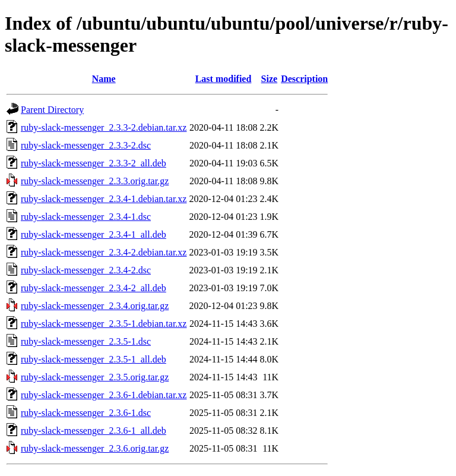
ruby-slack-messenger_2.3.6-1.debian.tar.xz (104, 395)
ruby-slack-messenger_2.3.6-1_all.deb (94, 431)
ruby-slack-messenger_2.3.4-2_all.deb (94, 288)
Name (104, 79)
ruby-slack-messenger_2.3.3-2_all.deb (94, 163)
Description (304, 79)
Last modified (224, 79)
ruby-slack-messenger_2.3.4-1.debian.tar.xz (104, 199)
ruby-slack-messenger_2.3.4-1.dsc (86, 217)
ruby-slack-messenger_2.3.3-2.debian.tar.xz (104, 127)
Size (270, 79)
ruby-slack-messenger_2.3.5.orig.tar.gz (95, 377)
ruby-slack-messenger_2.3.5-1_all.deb (94, 359)
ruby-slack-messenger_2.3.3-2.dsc (86, 145)
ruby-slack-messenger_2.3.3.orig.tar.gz (95, 181)
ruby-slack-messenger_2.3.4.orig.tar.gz (95, 306)
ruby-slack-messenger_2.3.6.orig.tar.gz (95, 448)
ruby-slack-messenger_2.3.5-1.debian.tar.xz (104, 324)
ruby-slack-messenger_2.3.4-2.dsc (86, 270)
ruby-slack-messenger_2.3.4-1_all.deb (94, 234)
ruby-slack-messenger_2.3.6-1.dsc (86, 413)
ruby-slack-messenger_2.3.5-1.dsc (86, 341)
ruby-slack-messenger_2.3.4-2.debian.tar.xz (104, 252)
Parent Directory (52, 110)
